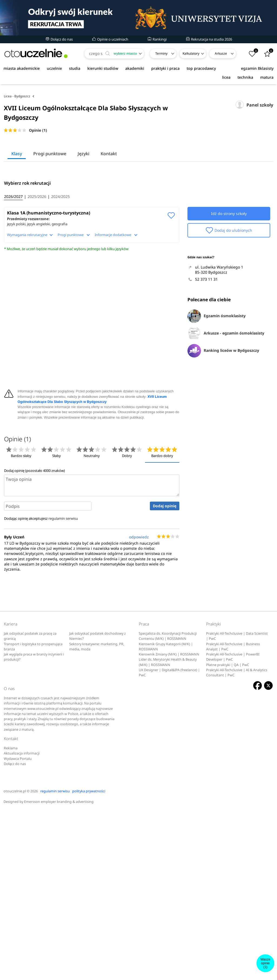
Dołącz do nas (59, 39)
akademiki (135, 68)
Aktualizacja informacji (22, 922)
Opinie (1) (38, 156)
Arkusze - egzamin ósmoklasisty (226, 435)
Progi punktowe (50, 179)
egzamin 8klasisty (257, 68)
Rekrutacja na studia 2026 (209, 39)
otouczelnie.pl (15, 960)
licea (226, 77)
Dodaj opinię (165, 675)
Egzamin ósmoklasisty (217, 417)
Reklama (11, 917)
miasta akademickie (22, 68)
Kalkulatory (191, 53)
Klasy (17, 179)
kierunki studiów (103, 68)
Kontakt (109, 179)
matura (267, 77)
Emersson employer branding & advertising (59, 970)
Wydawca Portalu (18, 927)
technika (245, 77)
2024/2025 (60, 298)
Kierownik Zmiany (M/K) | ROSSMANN (169, 823)
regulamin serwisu (63, 687)
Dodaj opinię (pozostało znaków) (34, 639)
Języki (83, 179)
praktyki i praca (165, 68)
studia (75, 68)
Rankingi (157, 39)
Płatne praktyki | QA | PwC (228, 834)
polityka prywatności (89, 960)
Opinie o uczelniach (110, 39)
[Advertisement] (138, 100)
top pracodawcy (201, 68)
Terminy (161, 53)
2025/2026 (37, 298)
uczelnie (54, 68)
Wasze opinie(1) (265, 963)
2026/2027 (13, 298)
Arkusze (221, 53)
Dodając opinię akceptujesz (41, 687)
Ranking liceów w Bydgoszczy (223, 452)
